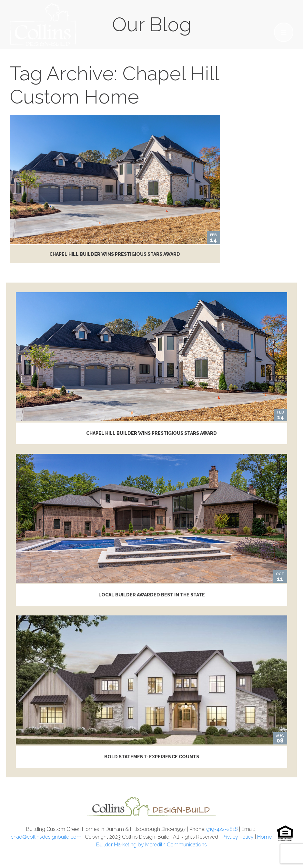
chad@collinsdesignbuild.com (46, 837)
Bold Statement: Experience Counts (152, 757)
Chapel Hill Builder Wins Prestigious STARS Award (115, 254)
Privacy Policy (238, 837)
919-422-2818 (222, 829)
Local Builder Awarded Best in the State (152, 595)
